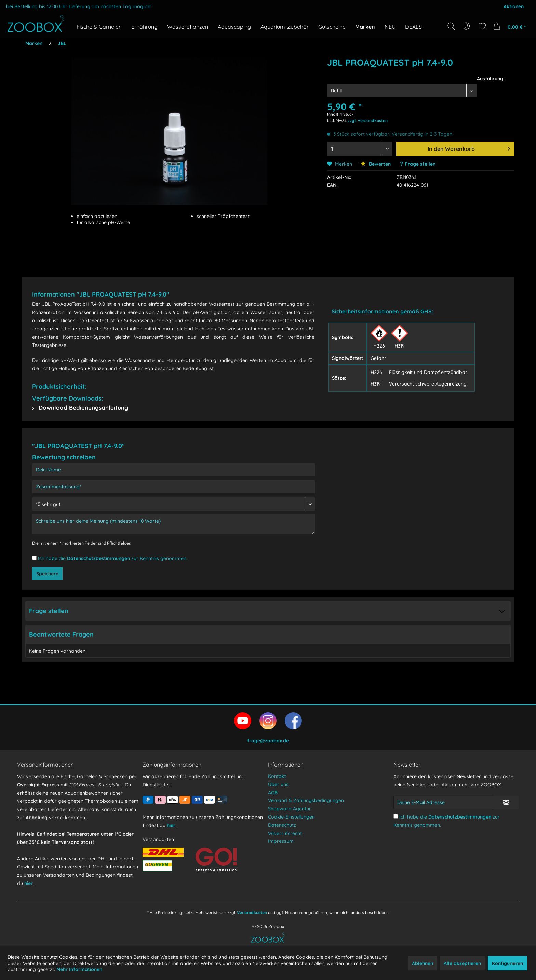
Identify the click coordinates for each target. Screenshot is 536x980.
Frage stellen (420, 164)
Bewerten (376, 164)
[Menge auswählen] (360, 149)
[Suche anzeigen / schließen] (451, 26)
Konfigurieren (507, 963)
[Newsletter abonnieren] (506, 802)
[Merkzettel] (482, 26)
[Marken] (365, 27)
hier (29, 883)
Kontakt (277, 776)
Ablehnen (423, 963)
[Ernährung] (144, 27)
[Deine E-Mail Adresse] (444, 802)
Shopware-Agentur (290, 809)
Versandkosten (252, 912)
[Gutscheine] (332, 27)
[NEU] (390, 27)
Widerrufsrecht (285, 833)
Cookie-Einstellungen (291, 817)
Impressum (281, 841)
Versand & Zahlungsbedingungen (306, 800)
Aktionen (514, 6)
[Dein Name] (174, 470)
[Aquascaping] (234, 27)
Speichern (47, 574)
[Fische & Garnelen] (99, 27)
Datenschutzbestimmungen (98, 558)
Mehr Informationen (79, 969)
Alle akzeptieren (462, 963)
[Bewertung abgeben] (174, 504)
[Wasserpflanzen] (188, 27)
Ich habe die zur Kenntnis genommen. (113, 558)
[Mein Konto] (467, 26)
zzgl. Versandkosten (368, 121)
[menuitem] (467, 26)
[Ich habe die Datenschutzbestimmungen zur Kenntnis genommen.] (34, 558)
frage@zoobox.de (268, 741)
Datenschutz (282, 825)
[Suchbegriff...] (453, 42)
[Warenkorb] (512, 26)
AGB (273, 793)
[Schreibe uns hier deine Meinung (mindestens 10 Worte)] (174, 524)
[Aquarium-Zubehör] (285, 27)
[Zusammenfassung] (174, 487)
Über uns (278, 784)
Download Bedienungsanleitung (80, 408)
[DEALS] (413, 27)
